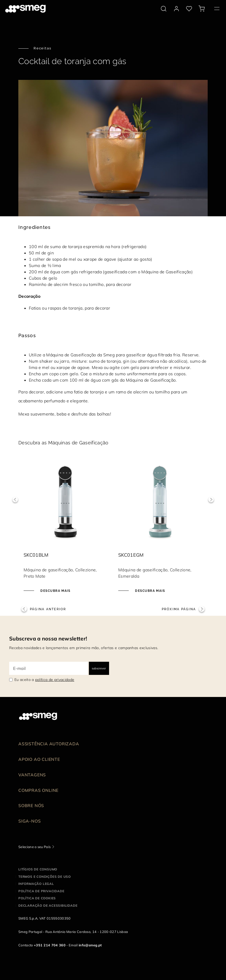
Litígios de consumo (38, 869)
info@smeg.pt (90, 945)
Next (211, 500)
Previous (15, 500)
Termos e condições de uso (45, 877)
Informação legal (36, 884)
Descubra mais (55, 591)
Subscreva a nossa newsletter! (48, 638)
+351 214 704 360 (50, 945)
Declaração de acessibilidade (48, 905)
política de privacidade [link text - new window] (55, 680)
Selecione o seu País (34, 847)
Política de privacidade (41, 891)
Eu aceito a (44, 680)
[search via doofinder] (164, 9)
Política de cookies (37, 898)
